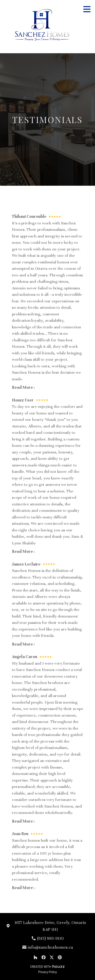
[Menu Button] (87, 9)
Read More (24, 387)
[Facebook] (44, 957)
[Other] (60, 957)
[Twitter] (52, 957)
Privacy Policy (48, 972)
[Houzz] (35, 957)
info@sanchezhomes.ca (50, 947)
